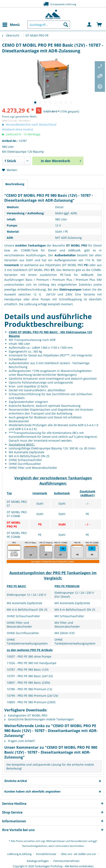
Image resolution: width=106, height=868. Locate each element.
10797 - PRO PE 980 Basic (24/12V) (30, 676)
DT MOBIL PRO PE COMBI (17, 535)
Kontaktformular (46, 854)
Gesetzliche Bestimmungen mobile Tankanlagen (39, 719)
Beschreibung (15, 184)
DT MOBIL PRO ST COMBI (17, 514)
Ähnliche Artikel (16, 781)
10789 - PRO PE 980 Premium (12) (29, 689)
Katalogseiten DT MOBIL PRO (26, 715)
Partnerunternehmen (66, 861)
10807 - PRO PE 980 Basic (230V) (28, 683)
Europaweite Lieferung (53, 4)
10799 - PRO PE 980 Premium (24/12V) (32, 696)
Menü (11, 24)
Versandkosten (79, 841)
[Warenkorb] (99, 25)
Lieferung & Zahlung (19, 854)
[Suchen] (66, 25)
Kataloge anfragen (38, 861)
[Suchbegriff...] (49, 25)
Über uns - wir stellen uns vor (78, 854)
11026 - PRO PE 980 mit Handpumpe (32, 663)
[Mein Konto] (89, 25)
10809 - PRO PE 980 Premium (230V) (31, 702)
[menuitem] (11, 25)
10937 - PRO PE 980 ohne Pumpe (29, 656)
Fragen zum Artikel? (20, 741)
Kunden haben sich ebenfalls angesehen (32, 791)
